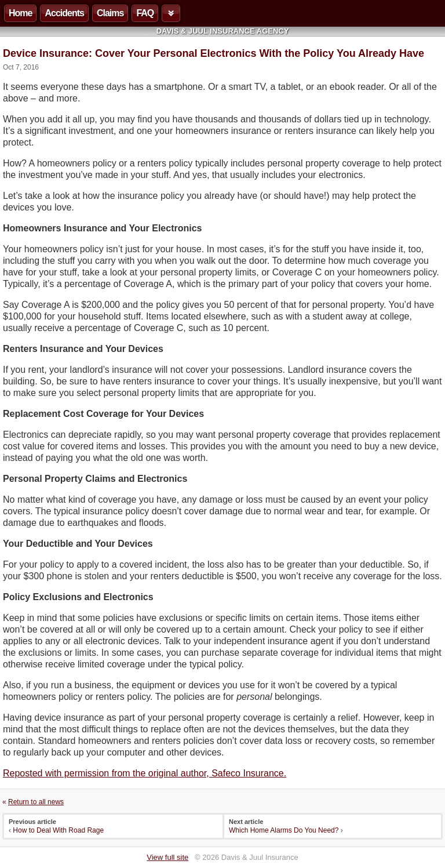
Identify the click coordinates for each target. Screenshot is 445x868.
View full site (167, 857)
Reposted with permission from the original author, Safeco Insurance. (145, 773)
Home (20, 13)
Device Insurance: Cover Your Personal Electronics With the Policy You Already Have (214, 53)
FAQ (145, 13)
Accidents (64, 13)
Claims (110, 13)
